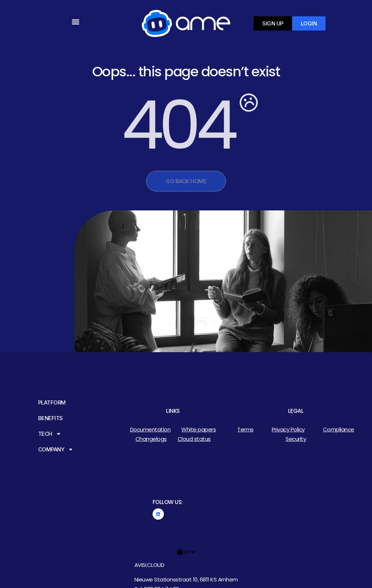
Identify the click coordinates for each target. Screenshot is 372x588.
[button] (75, 22)
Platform (52, 402)
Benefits (50, 418)
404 (177, 125)
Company (56, 449)
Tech (50, 434)
